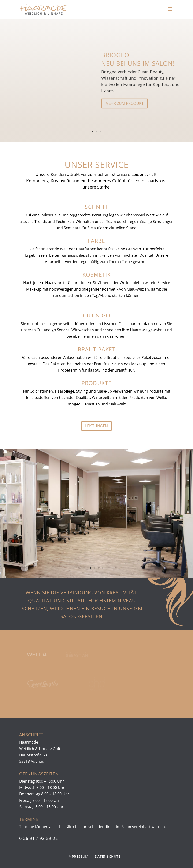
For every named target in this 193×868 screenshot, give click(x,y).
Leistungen (96, 426)
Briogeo (115, 58)
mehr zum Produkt (124, 107)
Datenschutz (108, 856)
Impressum (78, 856)
